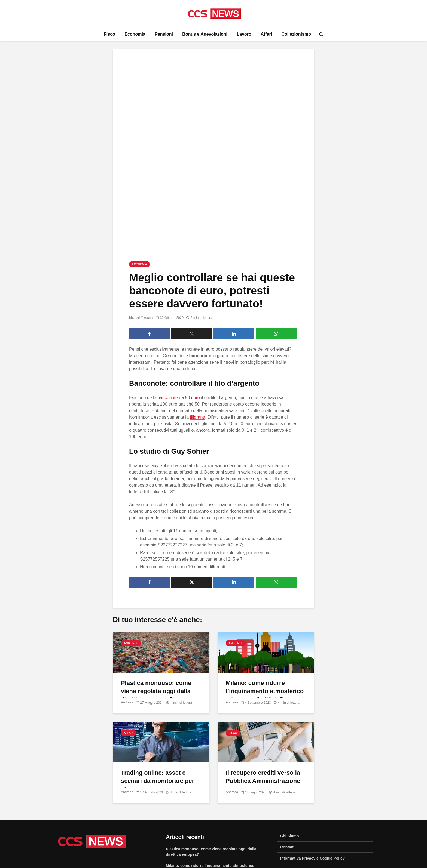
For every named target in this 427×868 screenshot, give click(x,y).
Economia (135, 34)
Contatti (287, 759)
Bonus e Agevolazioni (205, 34)
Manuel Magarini (141, 230)
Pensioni (164, 34)
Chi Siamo (289, 748)
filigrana (197, 329)
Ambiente (131, 555)
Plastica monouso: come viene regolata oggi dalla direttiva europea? (156, 603)
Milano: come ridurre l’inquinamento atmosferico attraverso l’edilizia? (265, 603)
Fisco (109, 34)
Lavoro (244, 34)
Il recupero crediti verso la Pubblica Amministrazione (263, 689)
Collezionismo (296, 34)
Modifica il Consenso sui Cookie (309, 781)
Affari (266, 34)
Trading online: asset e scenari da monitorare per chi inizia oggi (158, 693)
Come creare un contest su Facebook (200, 827)
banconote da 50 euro (179, 309)
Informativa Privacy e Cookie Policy (312, 770)
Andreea (127, 614)
